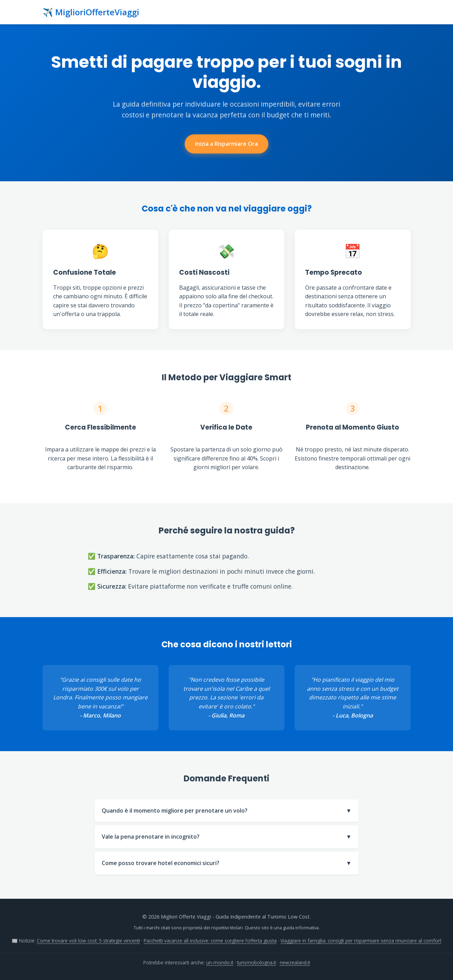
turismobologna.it (257, 962)
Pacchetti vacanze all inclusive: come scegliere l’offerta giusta (210, 941)
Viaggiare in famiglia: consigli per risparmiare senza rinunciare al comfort (361, 941)
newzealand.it (295, 962)
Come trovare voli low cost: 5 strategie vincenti (88, 941)
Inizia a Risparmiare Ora (226, 144)
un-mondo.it (220, 962)
